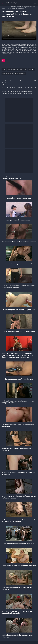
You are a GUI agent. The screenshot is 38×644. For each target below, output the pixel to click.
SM (12, 7)
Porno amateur (6, 7)
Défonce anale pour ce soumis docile (13, 85)
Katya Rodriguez (20, 73)
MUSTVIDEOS (9, 3)
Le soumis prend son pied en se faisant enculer (17, 91)
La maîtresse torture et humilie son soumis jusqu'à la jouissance (19, 82)
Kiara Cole (23, 69)
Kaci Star (32, 69)
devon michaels (13, 69)
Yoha (4, 69)
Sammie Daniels (7, 73)
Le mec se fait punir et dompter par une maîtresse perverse (19, 88)
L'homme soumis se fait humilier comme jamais (17, 94)
